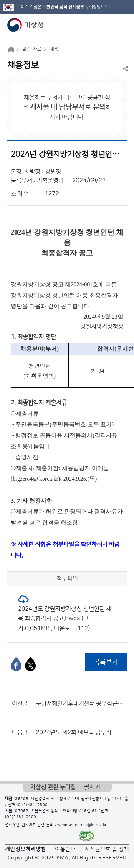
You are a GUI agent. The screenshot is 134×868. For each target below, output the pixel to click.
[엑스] (30, 664)
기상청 (25, 25)
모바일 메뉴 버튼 (122, 25)
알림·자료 (32, 49)
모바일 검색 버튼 (111, 25)
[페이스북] (16, 664)
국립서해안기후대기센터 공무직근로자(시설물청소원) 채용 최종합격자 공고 (80, 704)
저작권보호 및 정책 (107, 849)
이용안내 (65, 849)
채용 (54, 49)
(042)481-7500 (32, 805)
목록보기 (106, 662)
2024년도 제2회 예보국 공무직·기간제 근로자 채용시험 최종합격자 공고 (80, 732)
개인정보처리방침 (26, 849)
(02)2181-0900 (21, 817)
